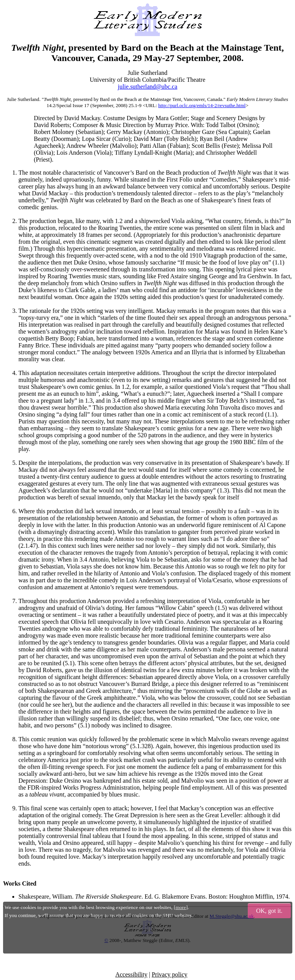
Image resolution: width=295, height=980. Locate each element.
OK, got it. (269, 911)
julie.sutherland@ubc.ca (147, 87)
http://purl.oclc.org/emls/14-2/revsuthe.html (202, 105)
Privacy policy (170, 974)
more (181, 907)
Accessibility (131, 974)
